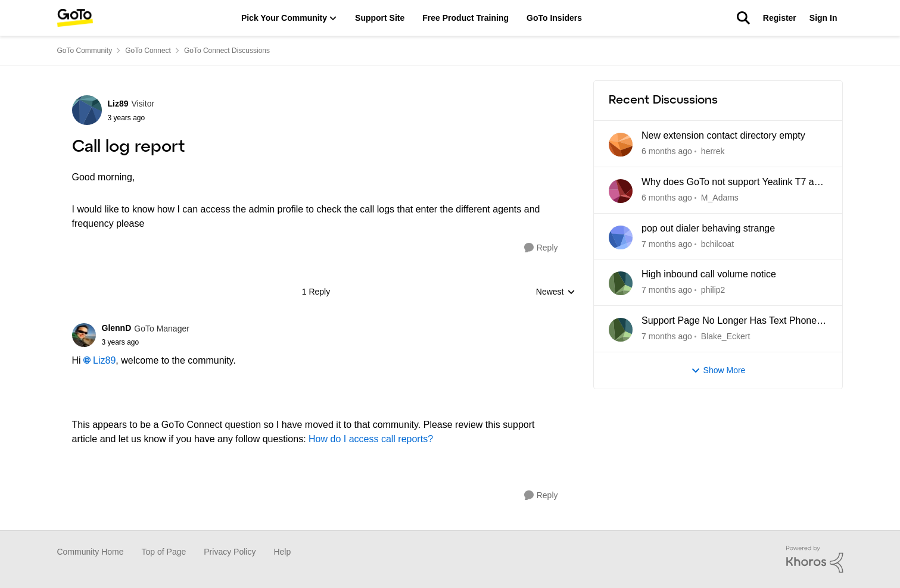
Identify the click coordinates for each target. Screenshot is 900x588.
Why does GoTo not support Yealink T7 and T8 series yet (733, 183)
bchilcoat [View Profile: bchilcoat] (717, 243)
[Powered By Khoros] (815, 559)
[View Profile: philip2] (621, 283)
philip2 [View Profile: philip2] (712, 290)
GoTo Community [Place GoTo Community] (85, 51)
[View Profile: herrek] (621, 145)
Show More (718, 370)
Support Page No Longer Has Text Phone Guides (729, 321)
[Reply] (541, 248)
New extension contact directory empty (723, 135)
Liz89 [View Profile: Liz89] (118, 104)
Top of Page (164, 552)
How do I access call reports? (371, 439)
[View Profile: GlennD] (84, 335)
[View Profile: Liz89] (87, 110)
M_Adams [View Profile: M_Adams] (719, 198)
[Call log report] (146, 342)
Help (282, 552)
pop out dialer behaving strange (708, 228)
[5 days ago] (667, 198)
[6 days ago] (667, 290)
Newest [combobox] (556, 293)
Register (780, 18)
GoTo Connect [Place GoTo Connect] (148, 51)
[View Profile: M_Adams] (621, 191)
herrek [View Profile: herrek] (712, 151)
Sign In (823, 18)
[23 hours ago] (667, 151)
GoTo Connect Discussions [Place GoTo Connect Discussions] (227, 51)
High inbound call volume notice (709, 274)
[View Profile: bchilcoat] (621, 237)
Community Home (91, 552)
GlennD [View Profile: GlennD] (117, 328)
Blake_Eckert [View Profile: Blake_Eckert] (725, 336)
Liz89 (104, 360)
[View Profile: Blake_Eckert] (621, 330)
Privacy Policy (230, 552)
